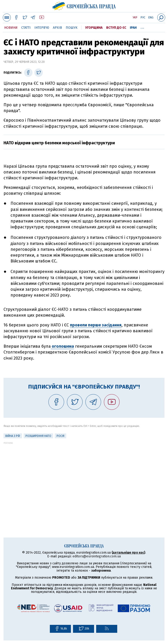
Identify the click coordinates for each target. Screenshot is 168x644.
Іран (133, 28)
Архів (57, 28)
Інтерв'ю (42, 28)
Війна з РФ (13, 436)
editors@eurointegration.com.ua (97, 556)
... (142, 27)
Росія (60, 436)
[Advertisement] (84, 477)
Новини (11, 28)
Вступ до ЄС (116, 28)
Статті (26, 28)
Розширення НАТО (38, 436)
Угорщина (94, 28)
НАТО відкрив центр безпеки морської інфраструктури (59, 143)
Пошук (72, 28)
